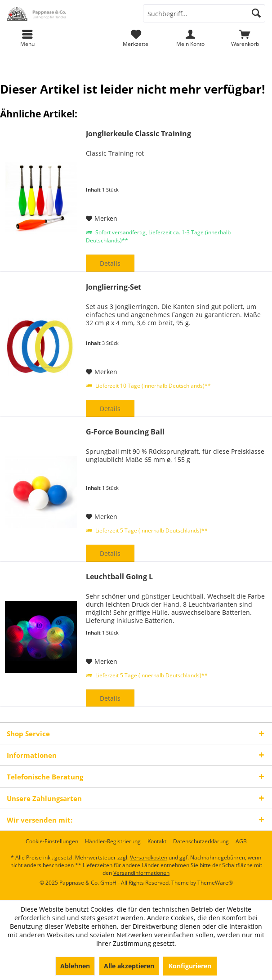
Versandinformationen (141, 873)
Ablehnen (75, 966)
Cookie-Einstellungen (52, 841)
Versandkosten (149, 857)
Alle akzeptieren (129, 966)
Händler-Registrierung (113, 841)
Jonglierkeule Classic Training (138, 134)
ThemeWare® (215, 883)
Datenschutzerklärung (201, 841)
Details (110, 263)
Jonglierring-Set (114, 287)
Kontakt (157, 841)
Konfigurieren (190, 966)
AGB (241, 841)
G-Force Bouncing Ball (125, 432)
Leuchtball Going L (119, 577)
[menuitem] (245, 38)
